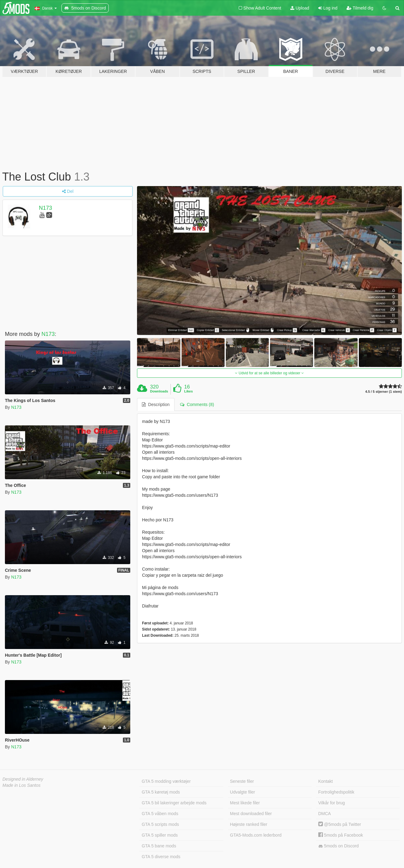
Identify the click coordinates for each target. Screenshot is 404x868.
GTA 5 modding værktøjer (166, 781)
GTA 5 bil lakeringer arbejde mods (174, 803)
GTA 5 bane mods (159, 846)
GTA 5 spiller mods (160, 835)
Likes (188, 391)
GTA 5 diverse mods (161, 857)
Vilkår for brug (332, 803)
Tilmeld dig (360, 8)
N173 (46, 208)
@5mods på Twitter (340, 824)
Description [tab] (156, 404)
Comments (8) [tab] (197, 404)
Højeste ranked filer (249, 824)
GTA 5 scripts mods (160, 824)
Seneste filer (242, 781)
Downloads (159, 391)
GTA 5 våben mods (160, 814)
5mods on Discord (339, 846)
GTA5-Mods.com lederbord (256, 835)
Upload (300, 8)
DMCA (325, 814)
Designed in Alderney (23, 779)
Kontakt (326, 781)
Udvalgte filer (243, 792)
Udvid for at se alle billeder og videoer (269, 373)
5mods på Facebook (341, 835)
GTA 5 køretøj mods (161, 792)
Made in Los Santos (22, 785)
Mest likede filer (245, 803)
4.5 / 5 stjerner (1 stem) (384, 392)
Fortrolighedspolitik (336, 792)
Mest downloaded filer (251, 814)
